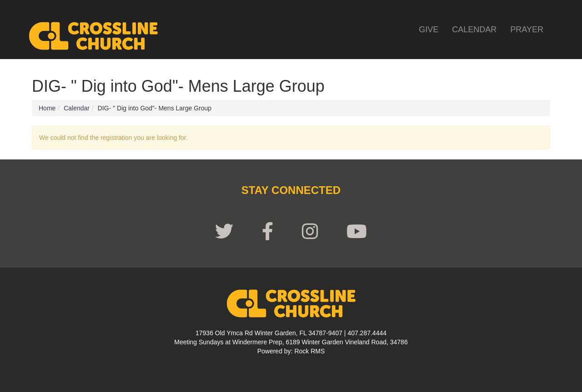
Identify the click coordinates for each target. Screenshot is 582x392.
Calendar (474, 30)
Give (429, 30)
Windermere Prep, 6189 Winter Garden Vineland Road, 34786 (320, 342)
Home (47, 108)
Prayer (527, 30)
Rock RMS (309, 351)
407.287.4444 (367, 333)
